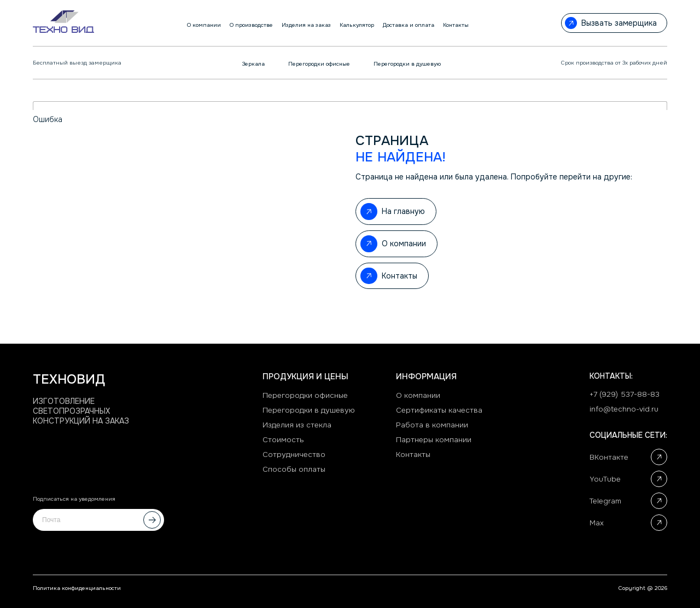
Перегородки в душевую (309, 410)
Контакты (414, 456)
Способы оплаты (294, 471)
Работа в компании (433, 425)
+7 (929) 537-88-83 (625, 393)
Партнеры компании (434, 441)
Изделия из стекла (297, 425)
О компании (419, 395)
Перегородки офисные (305, 395)
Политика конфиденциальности (77, 588)
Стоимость (283, 441)
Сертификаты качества (440, 410)
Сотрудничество (294, 456)
